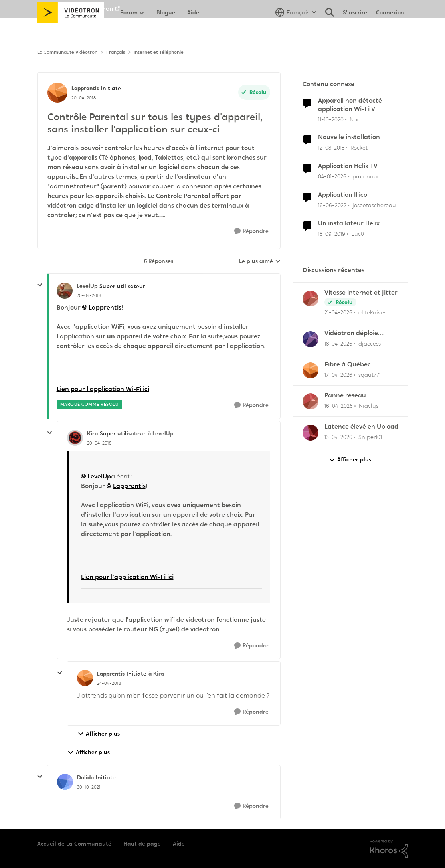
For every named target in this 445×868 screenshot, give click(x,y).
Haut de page (142, 844)
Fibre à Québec (348, 364)
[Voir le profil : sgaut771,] (311, 370)
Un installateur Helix (349, 223)
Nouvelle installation (349, 137)
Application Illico (343, 195)
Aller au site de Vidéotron (75, 9)
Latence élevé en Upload (361, 427)
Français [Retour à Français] (116, 52)
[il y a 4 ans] (332, 205)
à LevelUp (160, 433)
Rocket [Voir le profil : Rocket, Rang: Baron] (359, 148)
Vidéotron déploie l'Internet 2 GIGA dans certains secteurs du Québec (357, 333)
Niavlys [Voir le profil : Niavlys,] (369, 406)
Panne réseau (345, 395)
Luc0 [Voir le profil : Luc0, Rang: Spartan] (358, 234)
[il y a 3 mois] (338, 313)
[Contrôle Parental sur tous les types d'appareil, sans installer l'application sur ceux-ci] (89, 295)
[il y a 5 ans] (331, 119)
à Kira (156, 674)
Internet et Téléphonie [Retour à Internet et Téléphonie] (159, 52)
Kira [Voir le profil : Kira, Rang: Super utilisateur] (92, 433)
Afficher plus (99, 734)
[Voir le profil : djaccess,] (311, 339)
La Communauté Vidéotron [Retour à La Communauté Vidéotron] (67, 52)
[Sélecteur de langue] (296, 30)
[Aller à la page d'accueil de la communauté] (71, 30)
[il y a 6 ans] (332, 234)
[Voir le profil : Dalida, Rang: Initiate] (65, 782)
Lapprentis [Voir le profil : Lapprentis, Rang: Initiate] (85, 88)
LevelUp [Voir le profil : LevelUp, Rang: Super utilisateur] (87, 286)
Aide (179, 844)
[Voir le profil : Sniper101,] (311, 433)
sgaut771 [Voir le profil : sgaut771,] (370, 375)
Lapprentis (105, 307)
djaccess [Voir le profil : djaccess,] (370, 344)
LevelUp (99, 476)
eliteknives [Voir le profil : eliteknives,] (372, 312)
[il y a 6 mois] (332, 177)
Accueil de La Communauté (74, 844)
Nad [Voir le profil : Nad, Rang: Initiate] (355, 119)
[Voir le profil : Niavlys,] (311, 401)
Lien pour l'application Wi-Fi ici (103, 389)
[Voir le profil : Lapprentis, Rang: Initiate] (57, 93)
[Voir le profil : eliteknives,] (311, 299)
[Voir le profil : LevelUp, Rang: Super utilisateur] (65, 291)
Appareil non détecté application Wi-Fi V (350, 105)
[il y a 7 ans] (331, 148)
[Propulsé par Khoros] (389, 849)
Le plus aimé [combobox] (260, 261)
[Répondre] (251, 231)
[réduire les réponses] (40, 285)
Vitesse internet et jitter (361, 293)
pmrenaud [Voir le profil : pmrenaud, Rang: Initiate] (367, 176)
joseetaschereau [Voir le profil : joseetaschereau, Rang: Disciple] (374, 205)
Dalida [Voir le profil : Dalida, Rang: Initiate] (85, 777)
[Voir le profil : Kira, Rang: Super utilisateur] (75, 438)
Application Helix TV (348, 166)
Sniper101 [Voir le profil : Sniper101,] (370, 437)
